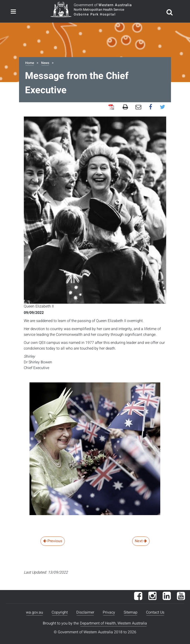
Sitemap (131, 612)
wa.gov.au (34, 612)
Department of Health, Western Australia (113, 623)
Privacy (109, 612)
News (45, 63)
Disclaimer (85, 612)
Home (30, 63)
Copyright (60, 612)
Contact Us (155, 612)
